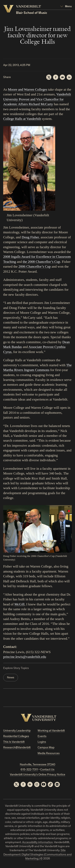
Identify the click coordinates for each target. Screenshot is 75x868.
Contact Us (47, 770)
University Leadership (17, 731)
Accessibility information (37, 842)
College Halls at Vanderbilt (22, 119)
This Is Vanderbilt (14, 742)
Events (42, 736)
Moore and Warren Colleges (28, 89)
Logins (42, 742)
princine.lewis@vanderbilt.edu (25, 657)
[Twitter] (49, 77)
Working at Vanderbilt (51, 731)
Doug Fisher (30, 237)
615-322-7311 (29, 770)
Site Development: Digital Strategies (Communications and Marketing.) (37, 855)
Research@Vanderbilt (17, 748)
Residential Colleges (16, 736)
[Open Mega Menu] (66, 7)
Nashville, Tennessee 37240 (37, 765)
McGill (19, 604)
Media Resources (49, 753)
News (11, 678)
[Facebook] (56, 77)
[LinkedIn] (69, 77)
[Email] (62, 77)
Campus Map (46, 748)
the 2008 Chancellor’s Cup (41, 262)
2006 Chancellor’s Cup (34, 266)
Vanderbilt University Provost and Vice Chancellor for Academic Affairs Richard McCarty (37, 99)
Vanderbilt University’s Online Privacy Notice (37, 775)
